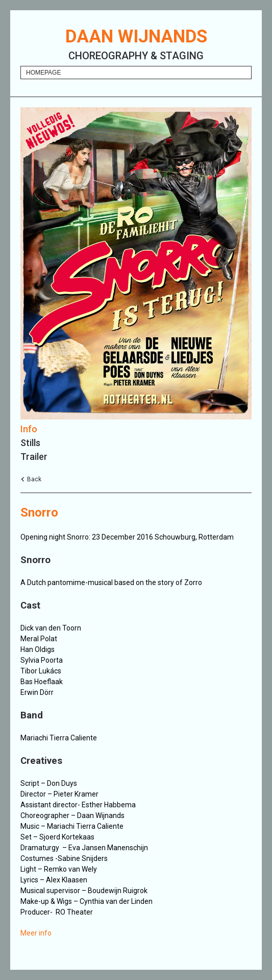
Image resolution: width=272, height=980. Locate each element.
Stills (30, 443)
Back (34, 479)
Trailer (34, 457)
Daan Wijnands (136, 37)
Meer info (36, 933)
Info (29, 429)
